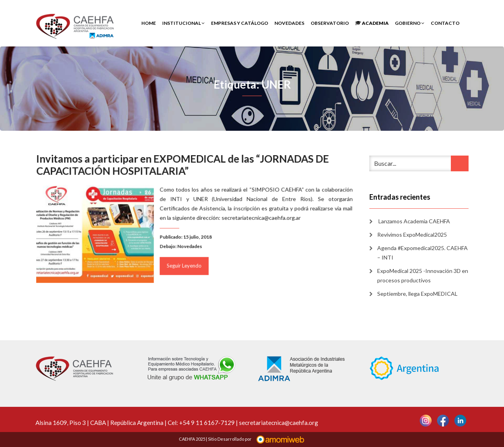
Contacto (445, 23)
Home (149, 23)
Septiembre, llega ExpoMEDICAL (417, 294)
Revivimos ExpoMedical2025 (412, 235)
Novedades (289, 23)
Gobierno (410, 23)
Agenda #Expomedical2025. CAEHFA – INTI (422, 253)
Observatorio (330, 23)
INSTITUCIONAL (183, 23)
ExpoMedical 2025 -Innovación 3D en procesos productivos (423, 275)
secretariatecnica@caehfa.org (279, 423)
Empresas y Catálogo (240, 23)
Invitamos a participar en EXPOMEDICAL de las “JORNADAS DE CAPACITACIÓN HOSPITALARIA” (183, 166)
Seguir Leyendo (184, 265)
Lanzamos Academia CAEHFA (414, 221)
